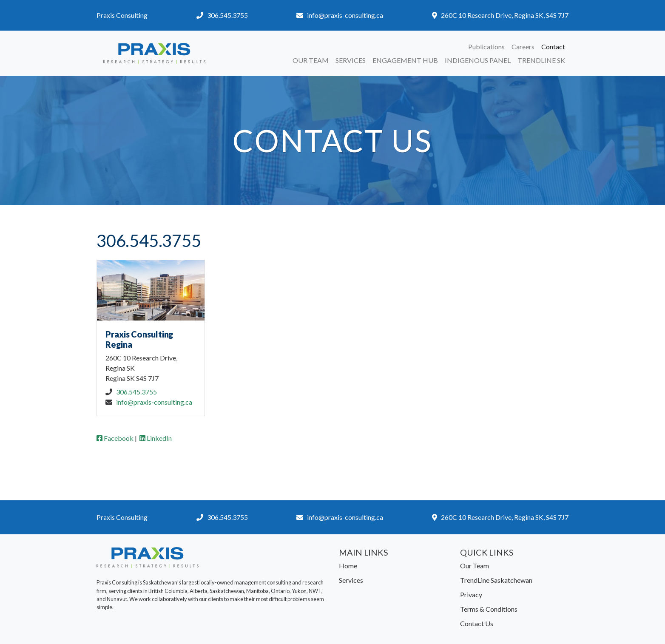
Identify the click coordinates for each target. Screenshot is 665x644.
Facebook (115, 438)
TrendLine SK (541, 60)
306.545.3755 (227, 15)
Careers (523, 47)
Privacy (471, 594)
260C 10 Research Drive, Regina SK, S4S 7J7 (505, 15)
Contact (553, 47)
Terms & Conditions (489, 609)
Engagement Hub (405, 60)
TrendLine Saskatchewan (496, 580)
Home (348, 566)
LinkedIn (156, 438)
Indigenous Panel (478, 60)
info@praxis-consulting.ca (345, 15)
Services (351, 60)
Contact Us (477, 623)
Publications (486, 47)
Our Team (311, 60)
